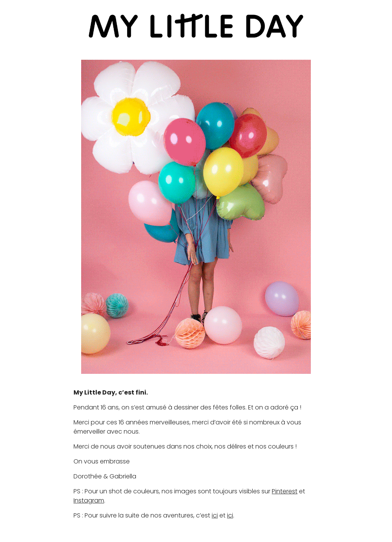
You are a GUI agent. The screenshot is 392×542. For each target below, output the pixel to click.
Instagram (89, 500)
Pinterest (285, 491)
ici (215, 515)
